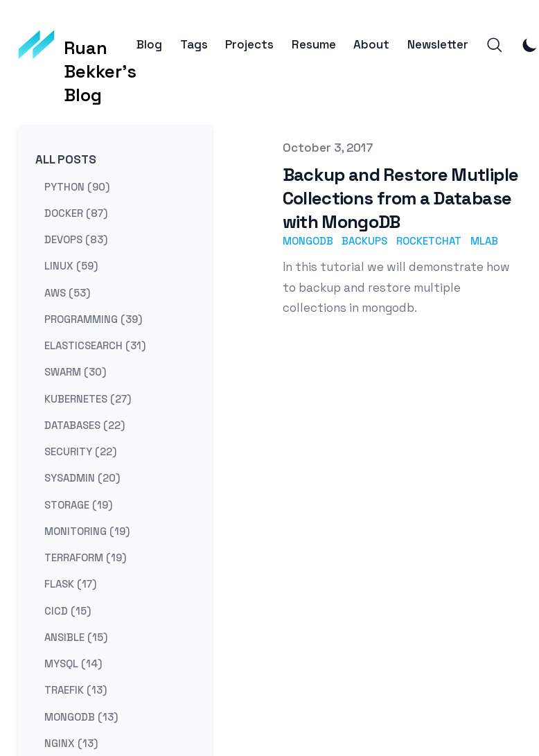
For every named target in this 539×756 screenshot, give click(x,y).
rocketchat (429, 241)
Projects (249, 45)
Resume (314, 45)
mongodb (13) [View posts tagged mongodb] (81, 716)
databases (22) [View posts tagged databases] (85, 424)
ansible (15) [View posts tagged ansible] (76, 636)
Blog (149, 45)
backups (364, 241)
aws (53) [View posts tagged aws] (67, 292)
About (371, 45)
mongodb (308, 241)
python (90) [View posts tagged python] (77, 186)
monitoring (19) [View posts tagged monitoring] (87, 530)
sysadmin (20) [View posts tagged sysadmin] (82, 478)
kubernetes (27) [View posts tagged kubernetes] (88, 398)
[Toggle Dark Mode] (530, 45)
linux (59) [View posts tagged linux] (71, 266)
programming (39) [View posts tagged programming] (93, 318)
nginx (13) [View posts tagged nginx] (71, 742)
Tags (194, 45)
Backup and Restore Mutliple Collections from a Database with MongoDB (401, 198)
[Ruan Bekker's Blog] (78, 45)
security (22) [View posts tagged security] (80, 451)
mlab (484, 241)
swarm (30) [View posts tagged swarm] (75, 372)
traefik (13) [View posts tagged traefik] (76, 690)
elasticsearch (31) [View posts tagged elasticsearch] (95, 345)
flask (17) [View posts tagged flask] (70, 584)
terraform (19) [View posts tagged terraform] (85, 557)
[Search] (495, 45)
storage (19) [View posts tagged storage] (78, 504)
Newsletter (438, 45)
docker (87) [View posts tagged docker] (76, 212)
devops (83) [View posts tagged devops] (76, 239)
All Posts (66, 159)
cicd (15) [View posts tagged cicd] (68, 610)
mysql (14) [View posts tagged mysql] (73, 663)
